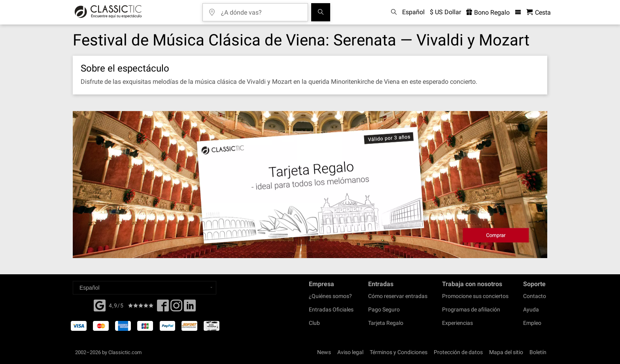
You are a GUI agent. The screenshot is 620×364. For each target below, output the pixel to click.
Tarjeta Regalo (386, 323)
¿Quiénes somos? (330, 296)
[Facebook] (100, 305)
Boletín (538, 352)
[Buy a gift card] (310, 185)
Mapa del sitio (506, 352)
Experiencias (457, 323)
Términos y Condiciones (399, 352)
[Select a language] (145, 288)
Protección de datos (458, 352)
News (324, 352)
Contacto (535, 296)
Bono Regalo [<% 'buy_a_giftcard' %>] (488, 12)
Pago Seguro (384, 309)
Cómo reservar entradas (398, 296)
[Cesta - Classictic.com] (539, 12)
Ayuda (531, 309)
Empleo (532, 323)
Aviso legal (350, 352)
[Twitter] (176, 308)
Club (314, 323)
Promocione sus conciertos (475, 296)
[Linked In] (190, 308)
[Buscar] (321, 12)
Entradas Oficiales (331, 309)
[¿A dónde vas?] (261, 10)
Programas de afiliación (471, 309)
